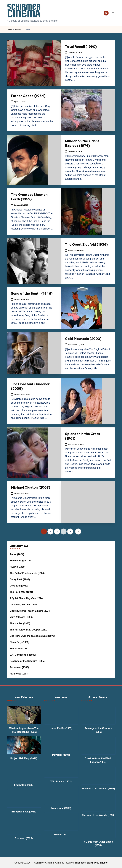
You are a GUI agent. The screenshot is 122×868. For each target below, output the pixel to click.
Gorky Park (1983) (20, 579)
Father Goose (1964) (28, 96)
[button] (78, 532)
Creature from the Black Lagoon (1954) (98, 760)
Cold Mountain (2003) (83, 339)
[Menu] (114, 13)
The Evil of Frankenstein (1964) (27, 573)
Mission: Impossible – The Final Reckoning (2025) (24, 730)
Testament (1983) (19, 667)
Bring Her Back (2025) (24, 812)
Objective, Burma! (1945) (24, 605)
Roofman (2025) (24, 838)
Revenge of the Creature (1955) (27, 661)
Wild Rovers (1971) (61, 781)
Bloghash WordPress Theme (91, 863)
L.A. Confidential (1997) (23, 655)
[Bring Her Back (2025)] (24, 798)
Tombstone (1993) (61, 808)
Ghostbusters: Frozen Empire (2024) (30, 611)
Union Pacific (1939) (61, 728)
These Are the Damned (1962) (98, 789)
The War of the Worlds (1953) (98, 815)
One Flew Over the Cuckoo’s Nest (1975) (32, 636)
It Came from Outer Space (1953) (98, 844)
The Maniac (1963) (20, 623)
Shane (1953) (61, 835)
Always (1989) (17, 567)
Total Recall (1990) (81, 47)
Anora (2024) (17, 554)
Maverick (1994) (61, 755)
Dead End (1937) (19, 586)
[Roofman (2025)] (24, 825)
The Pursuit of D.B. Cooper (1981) (29, 630)
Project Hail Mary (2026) (24, 758)
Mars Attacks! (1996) (21, 617)
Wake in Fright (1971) (21, 561)
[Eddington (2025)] (24, 772)
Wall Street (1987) (19, 649)
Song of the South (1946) (32, 293)
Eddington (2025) (24, 785)
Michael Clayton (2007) (31, 487)
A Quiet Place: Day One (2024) (27, 598)
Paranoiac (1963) (19, 674)
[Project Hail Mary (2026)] (24, 745)
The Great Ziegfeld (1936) (86, 244)
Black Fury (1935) (19, 642)
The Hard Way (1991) (21, 592)
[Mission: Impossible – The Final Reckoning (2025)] (24, 715)
